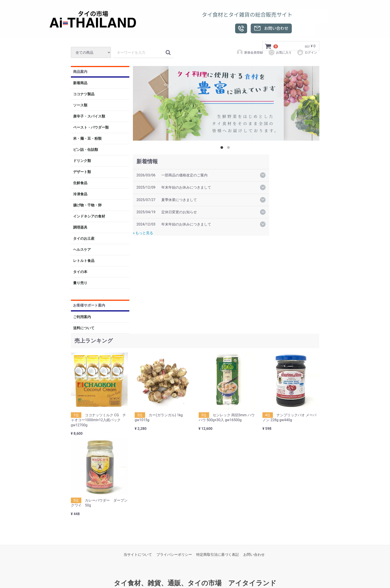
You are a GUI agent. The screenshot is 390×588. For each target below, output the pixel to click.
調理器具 (80, 228)
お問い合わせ (254, 555)
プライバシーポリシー (174, 555)
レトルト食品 (84, 261)
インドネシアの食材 (89, 216)
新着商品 (80, 83)
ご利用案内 (82, 317)
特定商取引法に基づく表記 (218, 555)
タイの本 (80, 272)
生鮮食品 (80, 183)
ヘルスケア (82, 250)
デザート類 (82, 172)
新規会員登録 (250, 52)
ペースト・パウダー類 (91, 128)
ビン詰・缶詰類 (86, 150)
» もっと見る (143, 233)
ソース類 (80, 105)
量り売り (80, 283)
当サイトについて (138, 555)
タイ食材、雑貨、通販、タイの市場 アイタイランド (195, 583)
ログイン (307, 52)
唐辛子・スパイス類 (89, 117)
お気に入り (280, 52)
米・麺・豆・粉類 (87, 139)
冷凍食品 (80, 194)
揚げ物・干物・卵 (87, 205)
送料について (84, 328)
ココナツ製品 (84, 94)
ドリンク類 (82, 161)
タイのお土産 (84, 239)
